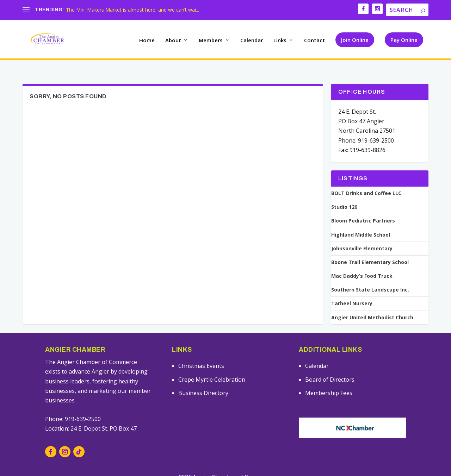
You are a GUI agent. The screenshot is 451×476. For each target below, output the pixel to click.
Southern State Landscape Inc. (370, 276)
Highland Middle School (361, 221)
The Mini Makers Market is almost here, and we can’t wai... (132, 10)
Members (211, 38)
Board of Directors (330, 366)
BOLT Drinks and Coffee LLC (366, 180)
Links (280, 38)
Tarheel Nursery (352, 290)
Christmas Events (201, 352)
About (173, 38)
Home (147, 38)
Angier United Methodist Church (372, 304)
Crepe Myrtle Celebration (212, 366)
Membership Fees (329, 380)
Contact (314, 38)
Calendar (252, 38)
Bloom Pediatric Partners (363, 207)
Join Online (355, 37)
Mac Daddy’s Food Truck (362, 263)
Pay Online (404, 37)
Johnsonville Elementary (362, 235)
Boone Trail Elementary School (370, 249)
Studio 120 (344, 194)
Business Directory (203, 380)
